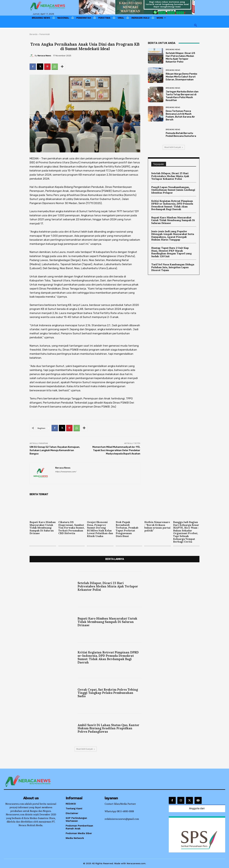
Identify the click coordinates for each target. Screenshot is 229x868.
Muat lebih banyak (174, 147)
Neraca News (44, 56)
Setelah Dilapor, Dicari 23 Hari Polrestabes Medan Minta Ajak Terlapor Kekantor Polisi (180, 57)
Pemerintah (45, 34)
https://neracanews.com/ (66, 472)
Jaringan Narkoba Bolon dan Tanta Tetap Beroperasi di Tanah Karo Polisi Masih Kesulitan (182, 96)
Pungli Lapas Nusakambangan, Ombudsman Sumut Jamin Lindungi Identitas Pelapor (173, 190)
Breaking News (173, 50)
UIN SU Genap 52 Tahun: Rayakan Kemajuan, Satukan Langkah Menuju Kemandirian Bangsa (55, 450)
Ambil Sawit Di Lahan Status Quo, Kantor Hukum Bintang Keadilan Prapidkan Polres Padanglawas (108, 728)
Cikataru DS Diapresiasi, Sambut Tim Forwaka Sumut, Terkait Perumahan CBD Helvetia (71, 528)
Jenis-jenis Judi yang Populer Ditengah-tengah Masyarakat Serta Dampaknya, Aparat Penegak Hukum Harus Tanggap (173, 235)
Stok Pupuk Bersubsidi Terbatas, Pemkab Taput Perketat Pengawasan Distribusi (127, 529)
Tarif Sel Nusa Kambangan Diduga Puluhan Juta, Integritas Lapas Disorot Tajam (173, 267)
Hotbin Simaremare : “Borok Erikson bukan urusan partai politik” (157, 526)
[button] (196, 25)
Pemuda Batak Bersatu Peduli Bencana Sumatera (181, 135)
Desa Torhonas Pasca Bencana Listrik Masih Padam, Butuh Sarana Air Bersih (180, 115)
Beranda (33, 34)
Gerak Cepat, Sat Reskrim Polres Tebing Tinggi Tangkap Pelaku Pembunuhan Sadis (108, 693)
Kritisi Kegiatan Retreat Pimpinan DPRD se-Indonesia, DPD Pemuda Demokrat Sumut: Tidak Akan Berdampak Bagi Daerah (172, 205)
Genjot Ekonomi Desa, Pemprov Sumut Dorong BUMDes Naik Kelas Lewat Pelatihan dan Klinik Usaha (100, 529)
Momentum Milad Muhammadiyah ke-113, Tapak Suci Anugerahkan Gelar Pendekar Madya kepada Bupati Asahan (116, 450)
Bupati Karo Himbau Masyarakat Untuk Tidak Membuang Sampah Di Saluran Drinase (173, 220)
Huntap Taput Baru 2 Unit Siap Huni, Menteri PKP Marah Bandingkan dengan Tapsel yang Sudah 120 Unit (171, 252)
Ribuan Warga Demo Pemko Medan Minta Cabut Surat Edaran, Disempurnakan (181, 77)
